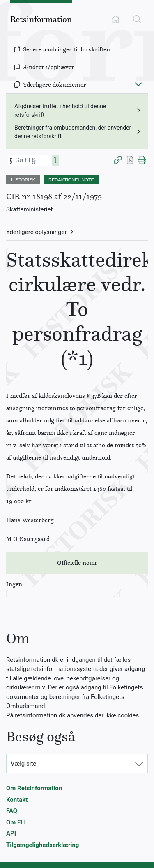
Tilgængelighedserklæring (43, 845)
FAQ (12, 811)
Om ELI (16, 822)
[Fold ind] (138, 84)
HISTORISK (23, 180)
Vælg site (23, 764)
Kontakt (17, 800)
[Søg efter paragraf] (33, 161)
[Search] (55, 161)
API (11, 833)
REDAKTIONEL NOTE (71, 180)
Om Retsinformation (34, 788)
